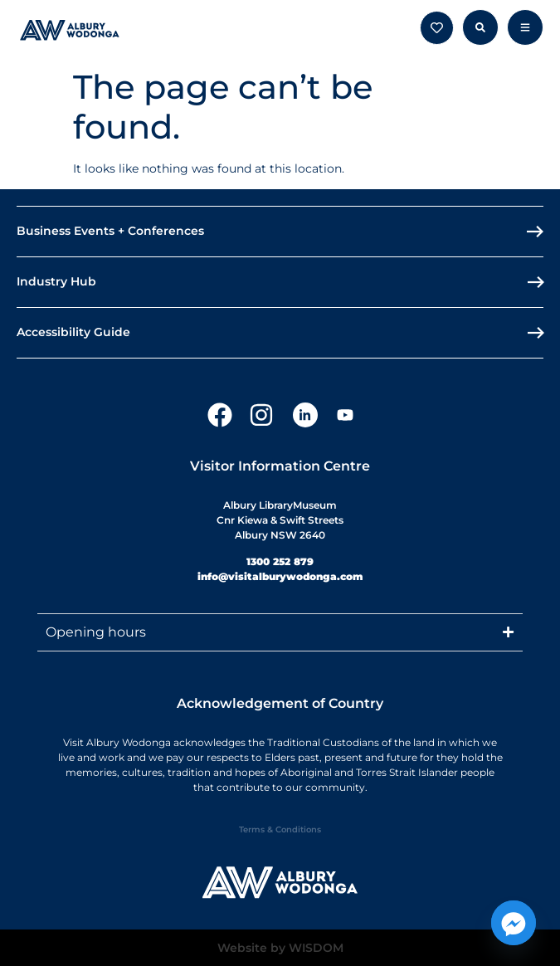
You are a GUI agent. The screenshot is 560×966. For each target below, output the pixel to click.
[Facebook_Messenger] (514, 923)
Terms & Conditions (280, 829)
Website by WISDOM (280, 948)
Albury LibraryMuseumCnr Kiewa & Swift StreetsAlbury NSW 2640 (280, 520)
